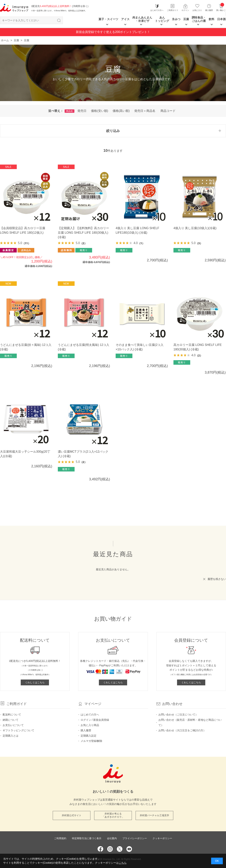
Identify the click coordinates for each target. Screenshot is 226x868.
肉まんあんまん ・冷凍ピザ (142, 19)
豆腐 (186, 19)
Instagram (110, 849)
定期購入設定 (89, 736)
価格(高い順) (121, 111)
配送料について (12, 715)
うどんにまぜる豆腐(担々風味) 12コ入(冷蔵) (26, 347)
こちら (123, 863)
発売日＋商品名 (145, 111)
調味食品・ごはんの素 (199, 19)
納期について (11, 720)
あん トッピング (162, 19)
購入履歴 (209, 10)
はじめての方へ (157, 10)
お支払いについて (13, 725)
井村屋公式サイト (72, 815)
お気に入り (197, 10)
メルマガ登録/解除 (92, 741)
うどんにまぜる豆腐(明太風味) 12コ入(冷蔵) (84, 347)
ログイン (185, 10)
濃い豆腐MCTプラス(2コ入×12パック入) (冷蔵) (83, 454)
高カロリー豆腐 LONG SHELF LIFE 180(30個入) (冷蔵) (198, 347)
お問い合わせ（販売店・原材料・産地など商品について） (190, 722)
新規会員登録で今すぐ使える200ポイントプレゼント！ (113, 32)
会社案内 (112, 838)
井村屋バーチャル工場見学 (154, 815)
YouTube (129, 849)
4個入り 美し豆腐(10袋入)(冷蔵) (195, 228)
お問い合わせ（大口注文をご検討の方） (182, 730)
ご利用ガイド (173, 10)
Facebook (100, 849)
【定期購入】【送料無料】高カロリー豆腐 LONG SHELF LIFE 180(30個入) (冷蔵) (83, 233)
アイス (125, 19)
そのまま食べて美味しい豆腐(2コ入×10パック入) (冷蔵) (140, 347)
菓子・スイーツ (108, 19)
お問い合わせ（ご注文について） (178, 715)
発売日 (82, 111)
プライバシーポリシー (135, 838)
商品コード (168, 111)
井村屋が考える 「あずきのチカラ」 (113, 815)
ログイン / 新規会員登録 (95, 720)
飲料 (211, 19)
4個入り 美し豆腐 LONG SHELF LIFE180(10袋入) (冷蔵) (137, 230)
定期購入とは (11, 736)
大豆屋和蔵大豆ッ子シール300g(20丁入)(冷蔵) (25, 454)
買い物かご (221, 8)
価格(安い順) (100, 111)
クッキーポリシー (162, 838)
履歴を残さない (217, 579)
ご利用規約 (60, 838)
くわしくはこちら (35, 682)
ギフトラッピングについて (18, 730)
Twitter (120, 849)
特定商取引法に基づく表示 (87, 838)
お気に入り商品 (90, 725)
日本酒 (221, 19)
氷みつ (176, 19)
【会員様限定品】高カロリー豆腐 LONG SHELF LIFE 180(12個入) (23, 230)
